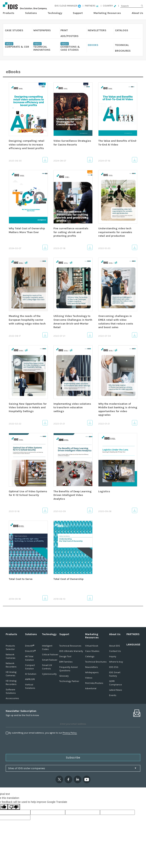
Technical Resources (70, 646)
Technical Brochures (96, 662)
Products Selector (10, 647)
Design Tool (65, 656)
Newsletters (92, 667)
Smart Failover (50, 660)
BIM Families (66, 662)
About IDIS (115, 646)
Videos (89, 678)
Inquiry (113, 656)
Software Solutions (11, 691)
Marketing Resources (107, 13)
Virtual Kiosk (92, 646)
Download (45, 160)
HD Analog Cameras (11, 674)
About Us (137, 13)
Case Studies (92, 651)
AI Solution (31, 674)
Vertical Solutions (30, 686)
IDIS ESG (114, 667)
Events (113, 695)
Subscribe (73, 757)
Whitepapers (92, 672)
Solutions (31, 13)
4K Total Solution (29, 658)
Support (78, 13)
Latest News (116, 690)
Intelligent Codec (47, 647)
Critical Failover (50, 655)
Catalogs (90, 656)
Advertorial (91, 688)
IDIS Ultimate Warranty (71, 651)
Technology (55, 13)
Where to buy (116, 662)
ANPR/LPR (30, 679)
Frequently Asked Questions (68, 669)
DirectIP (30, 646)
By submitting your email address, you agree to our (43, 733)
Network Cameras (11, 656)
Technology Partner (69, 681)
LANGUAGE (133, 645)
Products (9, 13)
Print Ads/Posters (94, 683)
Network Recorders (11, 665)
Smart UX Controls (47, 667)
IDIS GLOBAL (30, 6)
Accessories (12, 698)
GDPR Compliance (115, 683)
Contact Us (115, 651)
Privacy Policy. (70, 733)
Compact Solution (30, 667)
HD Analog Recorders (11, 683)
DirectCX (30, 651)
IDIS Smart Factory (115, 674)
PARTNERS (133, 634)
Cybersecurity (49, 674)
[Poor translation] (14, 807)
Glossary (64, 676)
